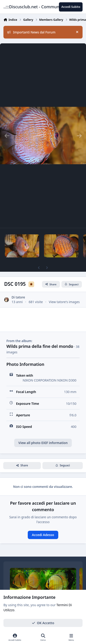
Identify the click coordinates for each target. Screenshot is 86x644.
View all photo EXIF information (43, 443)
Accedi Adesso (43, 535)
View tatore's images (64, 302)
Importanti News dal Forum (31, 32)
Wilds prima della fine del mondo (40, 346)
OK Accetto (43, 623)
